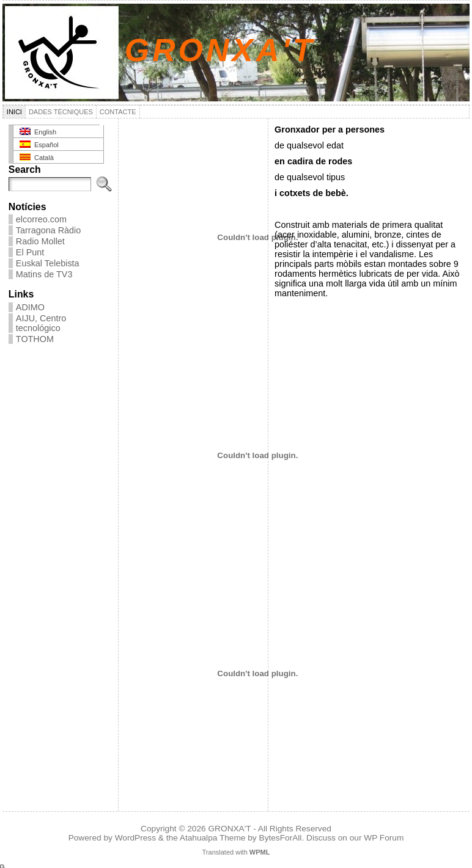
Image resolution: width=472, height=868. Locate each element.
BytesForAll (281, 838)
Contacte (118, 112)
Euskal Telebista (48, 263)
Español (39, 144)
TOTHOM (35, 339)
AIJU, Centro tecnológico (41, 323)
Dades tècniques (61, 112)
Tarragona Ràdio (48, 230)
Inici (14, 112)
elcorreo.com (41, 219)
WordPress (135, 838)
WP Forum (384, 838)
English (38, 132)
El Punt (30, 252)
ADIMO (30, 307)
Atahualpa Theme (213, 838)
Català (37, 157)
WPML (260, 852)
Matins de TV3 (44, 274)
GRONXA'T (220, 50)
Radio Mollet (40, 241)
